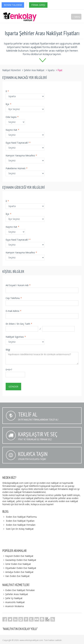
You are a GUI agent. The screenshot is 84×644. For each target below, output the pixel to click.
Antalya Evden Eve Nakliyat (18, 572)
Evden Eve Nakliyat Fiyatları (20, 521)
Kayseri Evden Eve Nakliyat (18, 556)
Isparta (51, 70)
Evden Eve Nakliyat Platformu (21, 517)
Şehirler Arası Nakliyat (34, 70)
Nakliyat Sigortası (16, 337)
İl (7, 91)
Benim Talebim (13, 5)
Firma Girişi (38, 5)
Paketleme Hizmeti (17, 168)
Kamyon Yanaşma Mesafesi (21, 156)
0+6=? (9, 370)
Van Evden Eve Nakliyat (16, 576)
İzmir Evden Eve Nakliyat (17, 564)
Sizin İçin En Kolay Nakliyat (20, 529)
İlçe (8, 104)
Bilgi (8, 350)
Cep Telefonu (14, 298)
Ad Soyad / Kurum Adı (18, 285)
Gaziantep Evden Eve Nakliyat (19, 560)
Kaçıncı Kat (12, 130)
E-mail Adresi (13, 311)
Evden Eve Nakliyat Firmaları (21, 525)
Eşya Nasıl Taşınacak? (18, 143)
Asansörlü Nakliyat (14, 602)
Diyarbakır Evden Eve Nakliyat (19, 568)
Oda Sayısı (12, 117)
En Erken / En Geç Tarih (19, 324)
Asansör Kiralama (13, 606)
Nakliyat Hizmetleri (12, 70)
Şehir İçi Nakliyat (12, 598)
